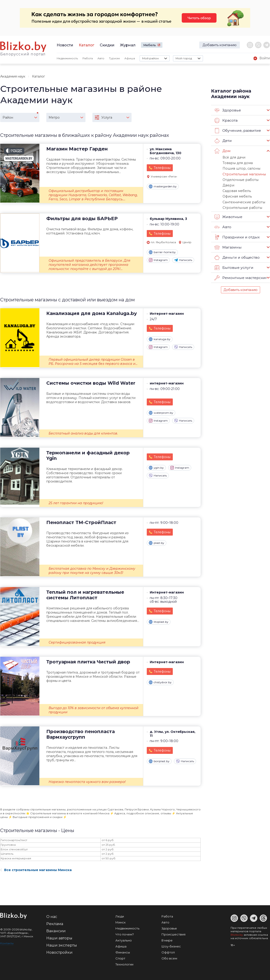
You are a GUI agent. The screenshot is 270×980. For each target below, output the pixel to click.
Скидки (107, 45)
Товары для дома (236, 162)
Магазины (228, 245)
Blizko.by (237, 935)
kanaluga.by (160, 339)
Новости (65, 45)
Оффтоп (168, 952)
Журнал (128, 45)
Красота (226, 120)
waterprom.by (161, 413)
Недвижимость (67, 58)
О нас (52, 917)
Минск (120, 922)
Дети (223, 141)
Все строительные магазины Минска (36, 870)
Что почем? (125, 934)
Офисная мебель (236, 194)
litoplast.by (159, 622)
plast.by (157, 543)
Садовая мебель (236, 189)
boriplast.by (159, 761)
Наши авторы (59, 938)
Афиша (130, 58)
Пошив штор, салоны (239, 168)
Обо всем (169, 958)
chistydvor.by (160, 682)
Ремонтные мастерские (241, 275)
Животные (228, 214)
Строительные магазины (242, 173)
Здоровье (227, 110)
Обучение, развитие (237, 131)
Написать (183, 260)
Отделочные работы (239, 178)
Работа (88, 58)
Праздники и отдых (236, 234)
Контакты (7, 943)
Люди (120, 916)
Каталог (87, 45)
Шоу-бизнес (171, 946)
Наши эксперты (62, 945)
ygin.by (156, 468)
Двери (228, 184)
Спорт (120, 958)
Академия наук (13, 76)
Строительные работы (241, 205)
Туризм (114, 58)
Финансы (123, 952)
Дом (222, 151)
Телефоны (162, 168)
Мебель (150, 45)
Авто (101, 58)
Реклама (55, 924)
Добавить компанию (220, 45)
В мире (167, 940)
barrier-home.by (162, 252)
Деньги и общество (236, 255)
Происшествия (173, 934)
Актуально (124, 940)
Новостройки (59, 952)
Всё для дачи (233, 157)
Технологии (124, 964)
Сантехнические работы (242, 200)
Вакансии (56, 931)
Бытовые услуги (233, 265)
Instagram (158, 260)
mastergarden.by (163, 186)
